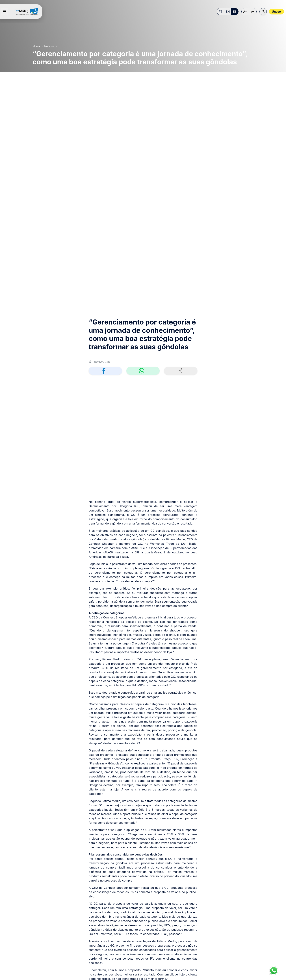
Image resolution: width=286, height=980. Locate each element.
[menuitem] (111, 905)
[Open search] (263, 12)
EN (228, 12)
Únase (276, 12)
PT (221, 12)
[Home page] (28, 12)
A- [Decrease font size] (253, 12)
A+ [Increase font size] (245, 12)
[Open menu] (4, 12)
